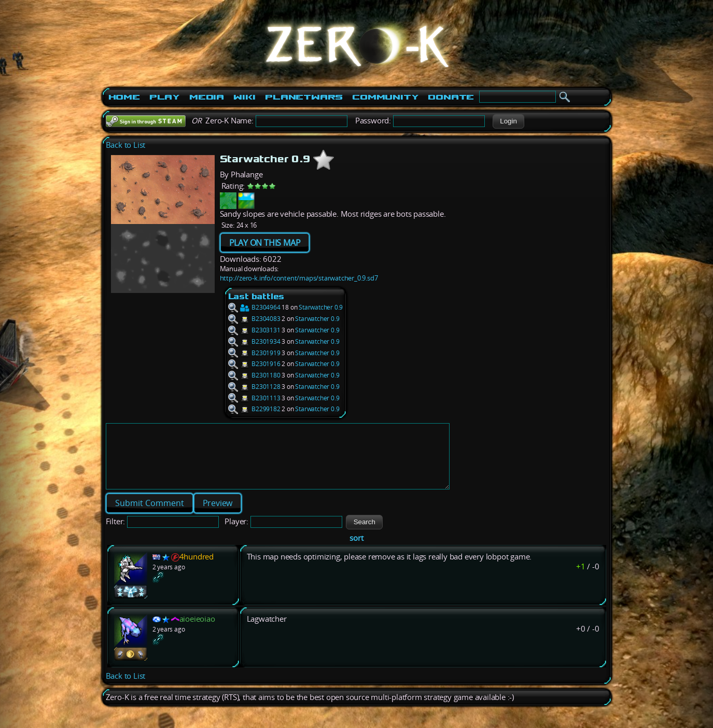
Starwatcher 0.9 (321, 307)
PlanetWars (304, 97)
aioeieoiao (197, 631)
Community (385, 97)
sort (356, 550)
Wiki (244, 97)
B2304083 (254, 319)
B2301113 (254, 398)
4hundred (197, 569)
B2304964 (254, 307)
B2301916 (254, 364)
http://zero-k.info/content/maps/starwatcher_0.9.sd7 (299, 278)
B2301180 (254, 375)
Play (165, 97)
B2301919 (254, 353)
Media (207, 97)
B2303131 (254, 330)
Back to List (126, 145)
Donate (451, 97)
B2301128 (254, 387)
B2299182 (254, 409)
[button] (508, 121)
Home (124, 97)
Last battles (256, 296)
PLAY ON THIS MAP (265, 243)
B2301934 (254, 341)
